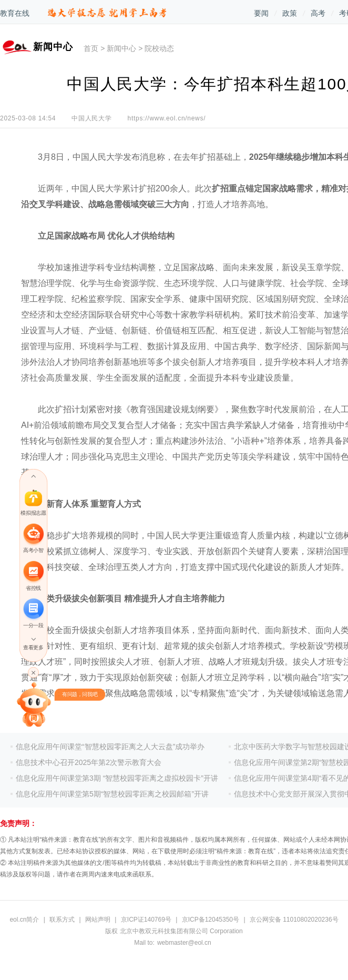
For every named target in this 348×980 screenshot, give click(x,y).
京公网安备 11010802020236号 (294, 920)
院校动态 (159, 48)
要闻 (261, 13)
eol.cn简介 (24, 920)
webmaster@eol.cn (184, 943)
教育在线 (15, 13)
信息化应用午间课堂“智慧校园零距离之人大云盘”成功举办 (110, 747)
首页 (91, 48)
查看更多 (33, 647)
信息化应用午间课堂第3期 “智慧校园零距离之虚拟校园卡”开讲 (117, 778)
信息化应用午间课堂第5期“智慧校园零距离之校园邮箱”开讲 (112, 794)
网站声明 (98, 920)
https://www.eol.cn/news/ (167, 118)
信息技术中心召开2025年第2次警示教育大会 (89, 762)
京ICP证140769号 (146, 920)
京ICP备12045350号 (211, 920)
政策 (290, 13)
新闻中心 (121, 48)
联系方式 (62, 920)
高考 (318, 13)
